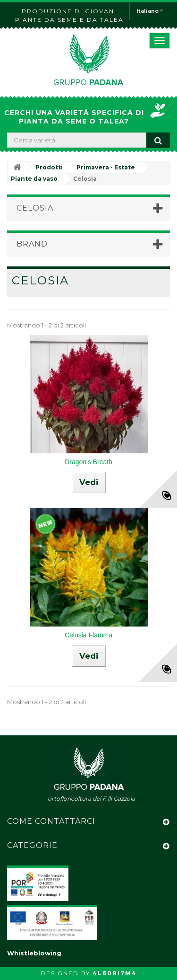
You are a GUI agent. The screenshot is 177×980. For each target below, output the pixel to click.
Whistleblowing (34, 953)
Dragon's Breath (88, 462)
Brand (32, 244)
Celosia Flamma (88, 635)
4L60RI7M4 (115, 973)
